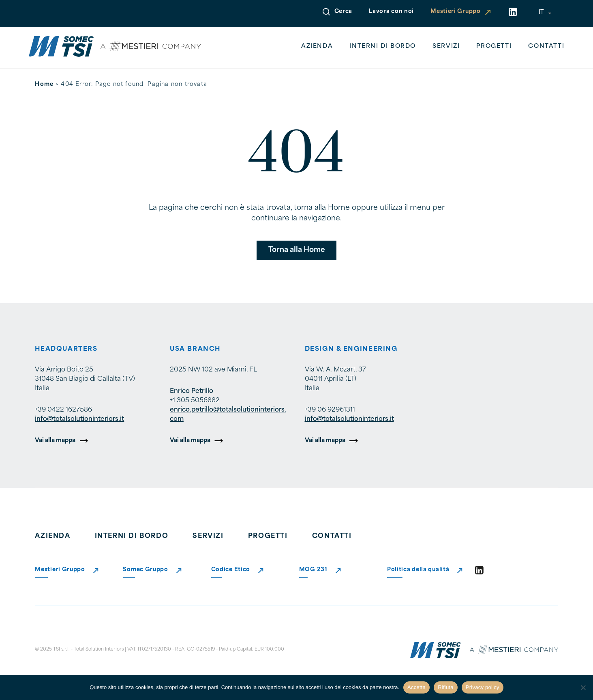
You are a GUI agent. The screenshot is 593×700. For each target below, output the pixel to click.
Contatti (546, 46)
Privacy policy (483, 687)
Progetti (494, 46)
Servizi (446, 46)
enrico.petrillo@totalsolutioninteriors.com (228, 415)
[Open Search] (326, 12)
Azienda (317, 46)
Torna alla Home (297, 250)
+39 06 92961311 (330, 410)
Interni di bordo (383, 46)
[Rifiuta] (583, 687)
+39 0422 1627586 (63, 410)
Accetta (416, 687)
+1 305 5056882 (195, 401)
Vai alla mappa (55, 441)
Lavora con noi (391, 12)
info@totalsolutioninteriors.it (79, 419)
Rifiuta (446, 687)
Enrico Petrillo (192, 391)
